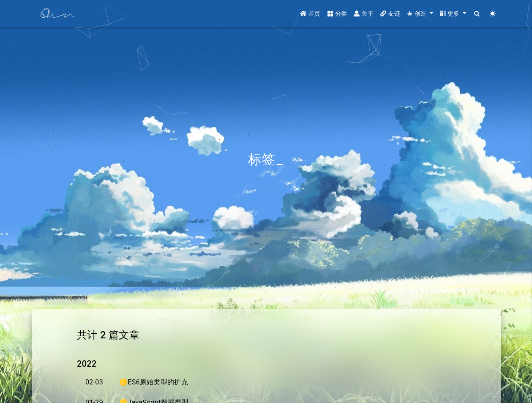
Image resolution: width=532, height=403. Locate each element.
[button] (420, 14)
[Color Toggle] (493, 14)
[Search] (477, 14)
